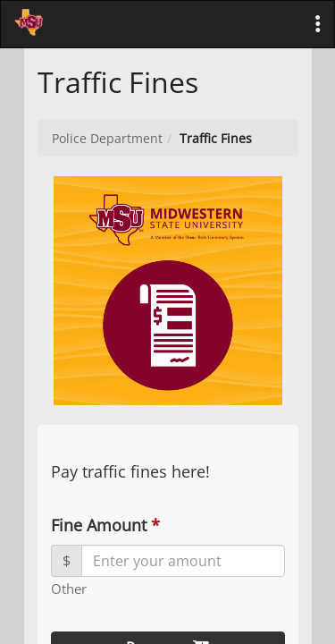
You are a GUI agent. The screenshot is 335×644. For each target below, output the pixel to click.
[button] (318, 24)
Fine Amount (105, 525)
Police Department (107, 138)
